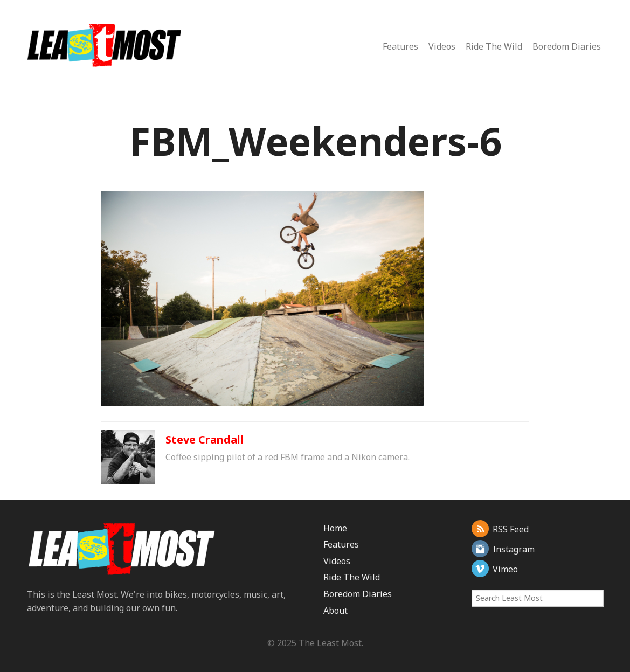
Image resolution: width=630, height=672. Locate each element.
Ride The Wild (494, 46)
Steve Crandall (205, 439)
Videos (442, 46)
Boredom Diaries (567, 46)
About (335, 611)
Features (400, 46)
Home (335, 528)
